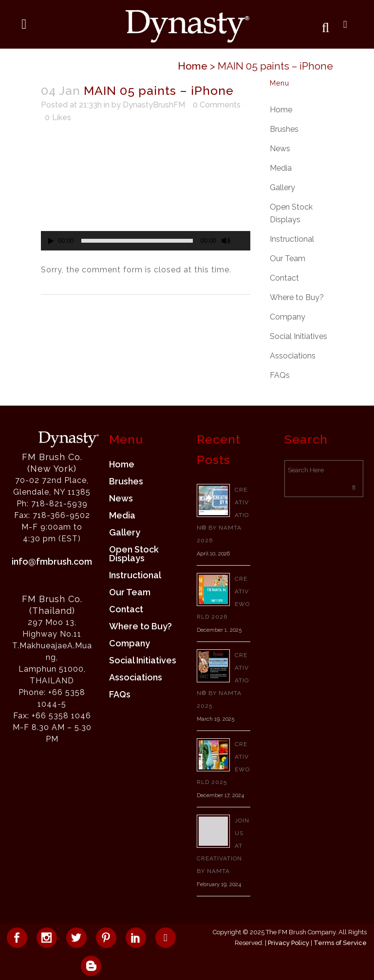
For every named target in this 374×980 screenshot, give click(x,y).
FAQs (280, 375)
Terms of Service (340, 943)
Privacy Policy (289, 943)
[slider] (137, 241)
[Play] (51, 241)
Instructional (292, 239)
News (280, 149)
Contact (284, 278)
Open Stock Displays (134, 554)
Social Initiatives (299, 336)
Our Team (288, 258)
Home (193, 66)
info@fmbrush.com (52, 561)
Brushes (284, 129)
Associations (293, 356)
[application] (146, 192)
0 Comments (217, 105)
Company (288, 317)
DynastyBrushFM (154, 105)
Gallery (282, 187)
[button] (146, 192)
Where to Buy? (297, 297)
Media (281, 168)
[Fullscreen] (243, 241)
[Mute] (226, 241)
